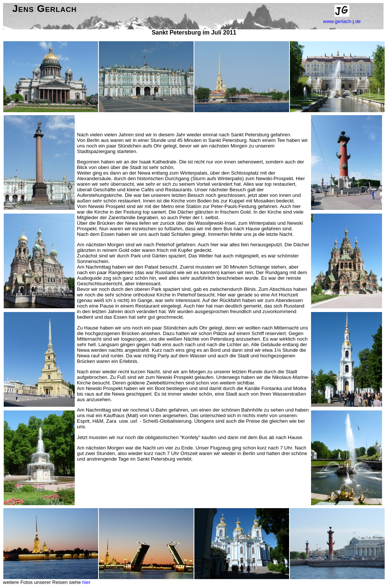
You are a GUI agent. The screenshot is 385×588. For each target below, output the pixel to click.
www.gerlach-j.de (342, 21)
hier (86, 582)
